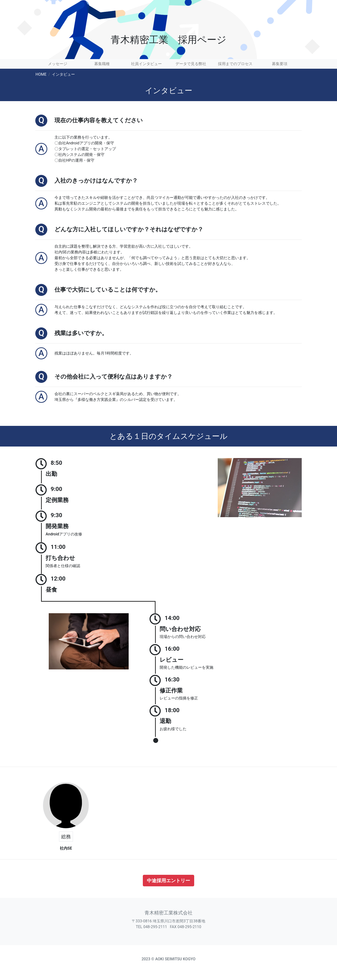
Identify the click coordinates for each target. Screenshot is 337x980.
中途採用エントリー (168, 881)
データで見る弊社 (191, 64)
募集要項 (280, 64)
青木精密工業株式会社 (168, 913)
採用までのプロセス (235, 64)
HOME (41, 74)
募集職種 (102, 64)
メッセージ (58, 64)
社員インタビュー (146, 64)
